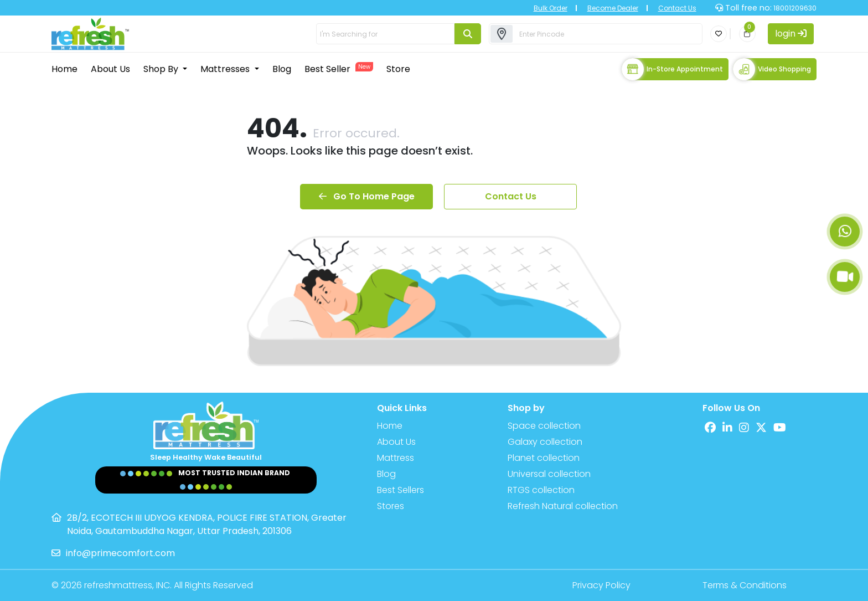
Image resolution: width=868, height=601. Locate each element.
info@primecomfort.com (120, 553)
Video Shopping (772, 69)
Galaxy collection (545, 442)
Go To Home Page (367, 196)
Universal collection (549, 474)
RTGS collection (541, 490)
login (791, 34)
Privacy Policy (601, 585)
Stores (391, 506)
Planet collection (544, 458)
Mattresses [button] (226, 69)
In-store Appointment (672, 69)
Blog (282, 69)
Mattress (396, 458)
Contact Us (677, 8)
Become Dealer (613, 8)
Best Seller (339, 69)
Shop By (162, 69)
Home (64, 69)
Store (398, 69)
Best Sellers (401, 490)
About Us (110, 69)
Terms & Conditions (745, 585)
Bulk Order (551, 8)
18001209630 (794, 8)
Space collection (544, 426)
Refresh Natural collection (563, 506)
